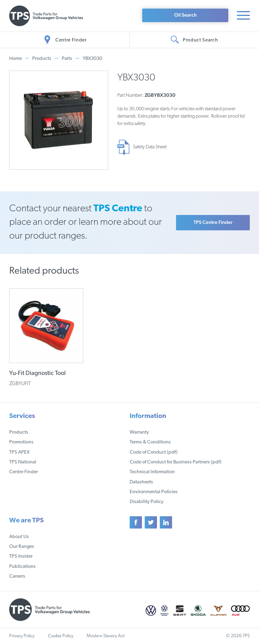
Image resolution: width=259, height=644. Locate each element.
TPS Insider (21, 556)
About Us (19, 537)
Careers (17, 576)
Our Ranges (22, 547)
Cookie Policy (61, 636)
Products (42, 59)
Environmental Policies (154, 492)
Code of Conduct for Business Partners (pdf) (176, 462)
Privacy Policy (22, 636)
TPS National (23, 462)
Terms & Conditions (150, 442)
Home (16, 59)
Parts (67, 59)
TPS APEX (19, 452)
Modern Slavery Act (106, 636)
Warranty (139, 432)
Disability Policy (147, 502)
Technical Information (152, 472)
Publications (22, 567)
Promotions (21, 442)
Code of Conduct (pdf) (154, 452)
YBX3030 (92, 59)
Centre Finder (24, 472)
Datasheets (141, 482)
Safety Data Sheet (150, 147)
